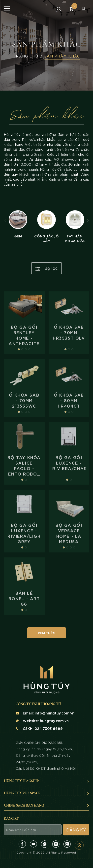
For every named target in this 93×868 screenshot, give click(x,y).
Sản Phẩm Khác (62, 56)
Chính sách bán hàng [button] (47, 805)
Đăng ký (76, 830)
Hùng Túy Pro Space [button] (47, 793)
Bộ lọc (46, 268)
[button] (88, 221)
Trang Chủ (26, 56)
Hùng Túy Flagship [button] (47, 781)
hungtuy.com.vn (54, 721)
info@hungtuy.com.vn (55, 713)
